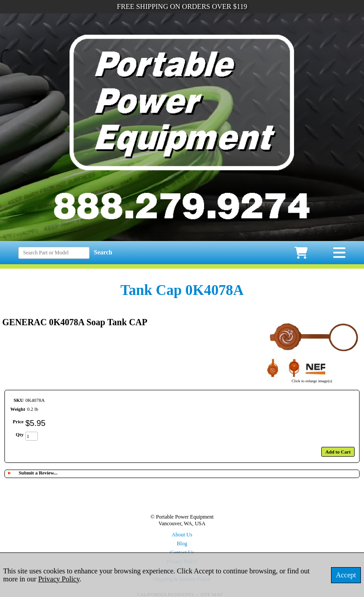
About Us (182, 535)
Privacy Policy (59, 579)
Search (103, 252)
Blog (182, 544)
